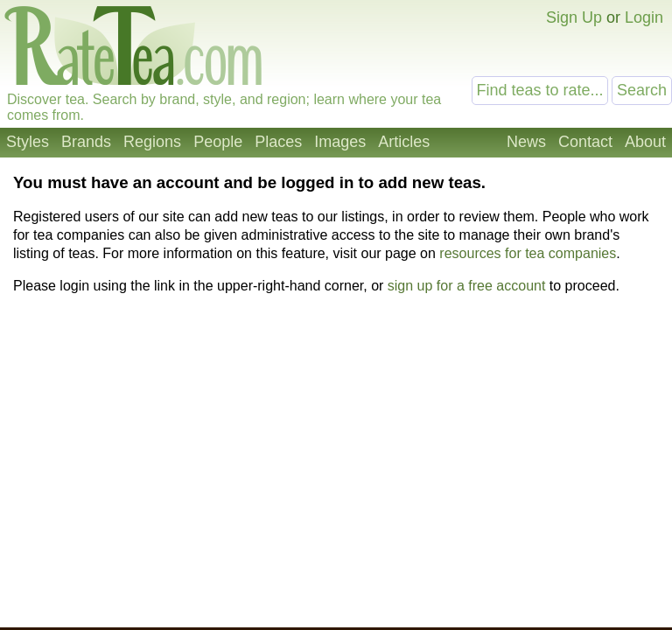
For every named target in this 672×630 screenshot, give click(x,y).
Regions (152, 142)
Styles (28, 142)
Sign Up (574, 17)
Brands (86, 142)
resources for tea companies (528, 253)
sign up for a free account (467, 286)
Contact (585, 142)
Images (340, 142)
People (218, 142)
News (526, 142)
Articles (404, 142)
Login (644, 17)
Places (278, 142)
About (645, 142)
